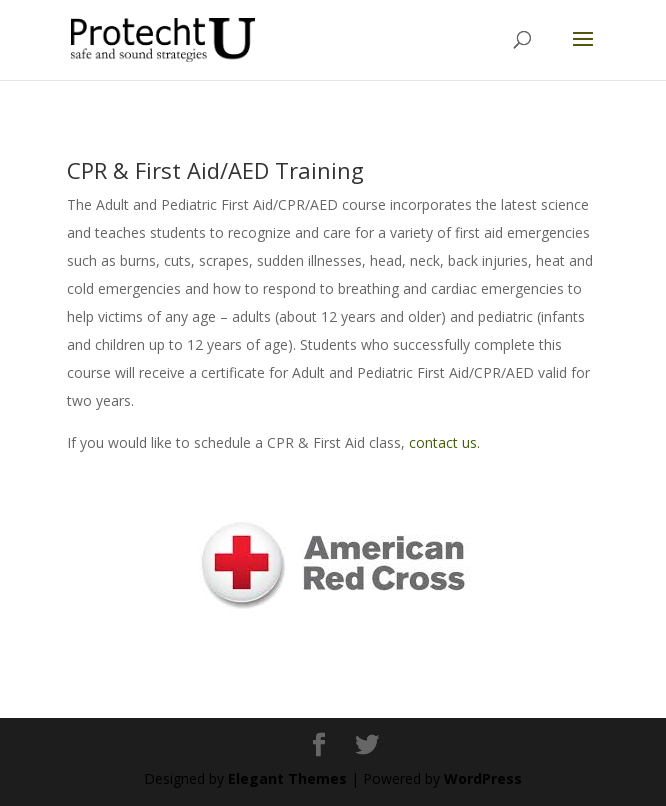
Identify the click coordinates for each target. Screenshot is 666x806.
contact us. (444, 442)
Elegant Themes (287, 778)
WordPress (483, 778)
